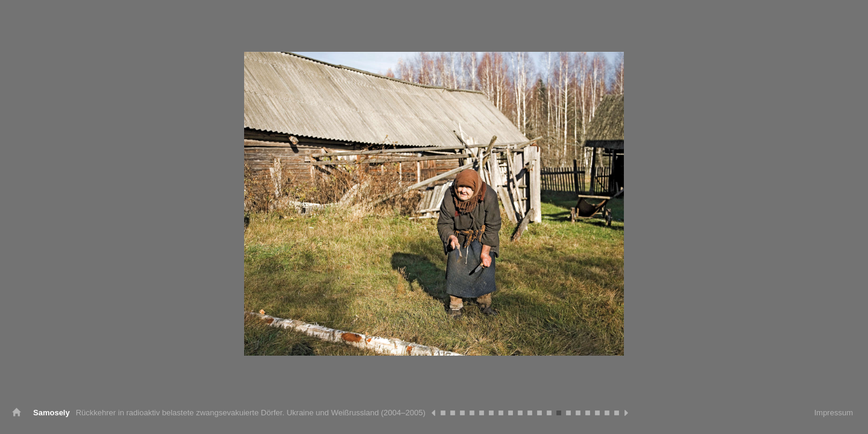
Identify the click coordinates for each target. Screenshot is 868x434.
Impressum (834, 413)
